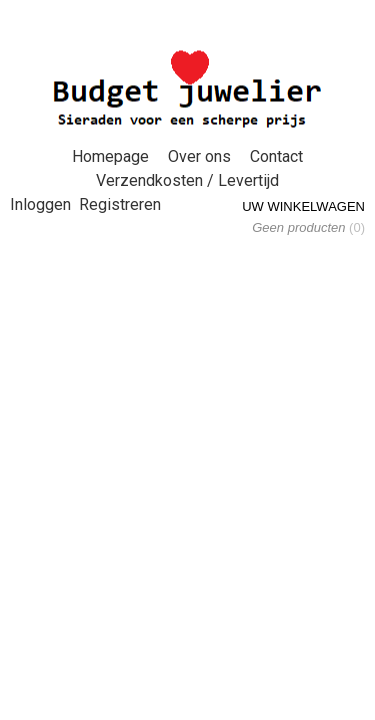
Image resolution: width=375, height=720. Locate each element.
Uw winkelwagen (303, 206)
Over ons (199, 156)
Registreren (120, 204)
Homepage (110, 156)
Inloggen (40, 204)
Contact (276, 156)
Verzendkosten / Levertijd (187, 180)
